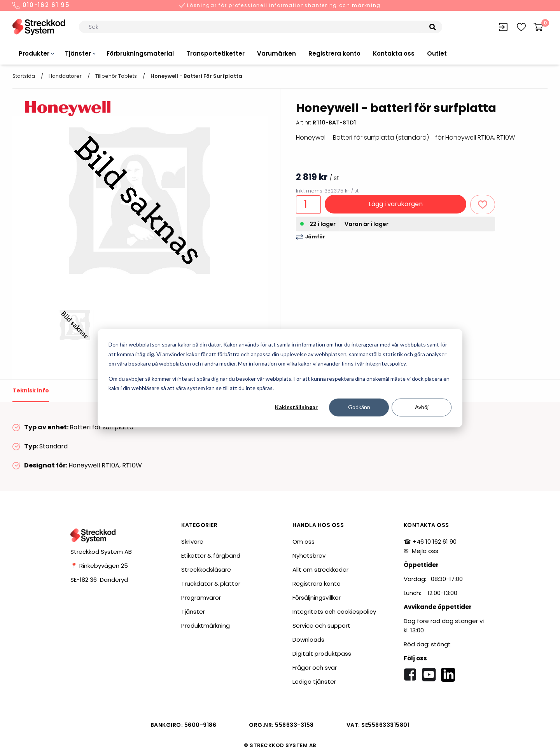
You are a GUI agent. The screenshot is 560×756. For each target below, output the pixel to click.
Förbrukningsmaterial (140, 53)
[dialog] (280, 378)
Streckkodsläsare (206, 570)
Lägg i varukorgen (396, 204)
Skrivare (192, 542)
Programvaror (201, 598)
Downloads (308, 640)
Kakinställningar (296, 407)
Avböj (422, 407)
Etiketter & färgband (211, 556)
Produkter (34, 53)
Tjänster (78, 53)
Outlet (437, 53)
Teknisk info (31, 390)
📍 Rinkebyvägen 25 (99, 566)
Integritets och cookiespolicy (334, 612)
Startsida (24, 76)
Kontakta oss (394, 53)
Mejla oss (425, 551)
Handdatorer (65, 76)
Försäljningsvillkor (317, 598)
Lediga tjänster (314, 682)
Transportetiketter (215, 53)
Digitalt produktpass (322, 654)
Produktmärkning (206, 626)
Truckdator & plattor (211, 584)
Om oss (304, 542)
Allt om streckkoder (320, 570)
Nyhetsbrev (309, 556)
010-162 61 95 (41, 5)
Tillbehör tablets (116, 76)
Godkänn (359, 407)
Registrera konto (334, 53)
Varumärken (276, 53)
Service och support (321, 626)
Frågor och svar (315, 668)
